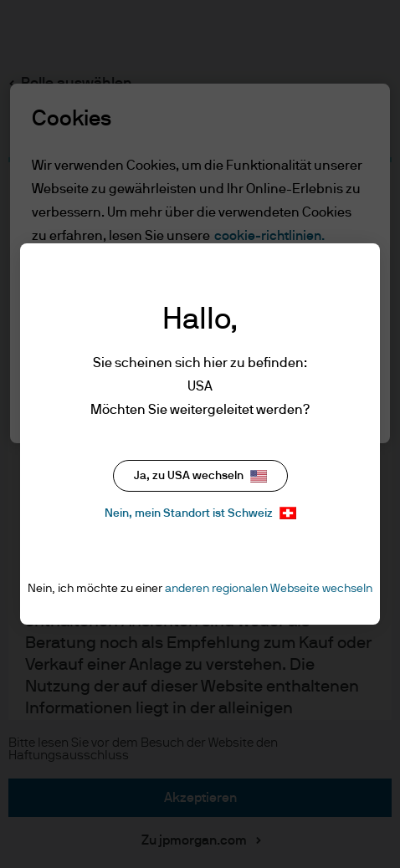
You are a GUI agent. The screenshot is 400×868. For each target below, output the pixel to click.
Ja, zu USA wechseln (200, 476)
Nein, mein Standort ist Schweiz (200, 513)
